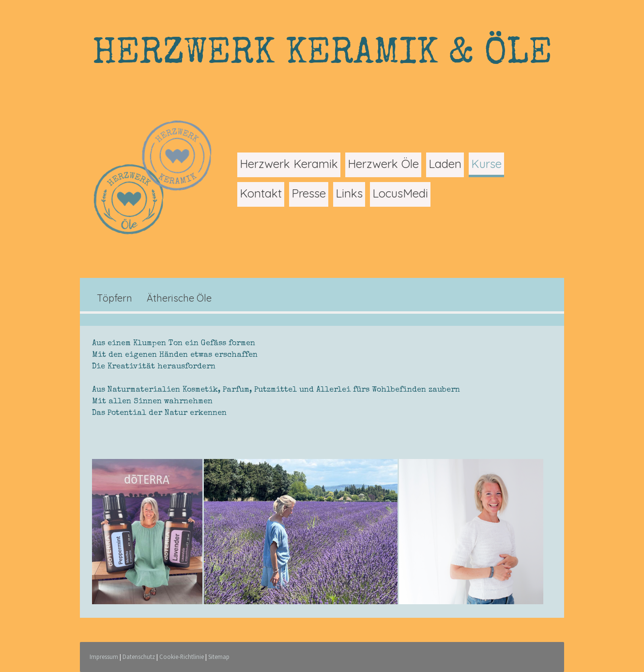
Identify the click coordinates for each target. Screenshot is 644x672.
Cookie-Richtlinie (182, 657)
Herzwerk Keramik (289, 164)
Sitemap (219, 657)
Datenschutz (139, 657)
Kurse (486, 164)
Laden (445, 164)
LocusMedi (400, 193)
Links (349, 193)
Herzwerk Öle (383, 164)
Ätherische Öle (179, 298)
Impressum (104, 657)
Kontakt (261, 193)
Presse (309, 193)
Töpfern (115, 298)
